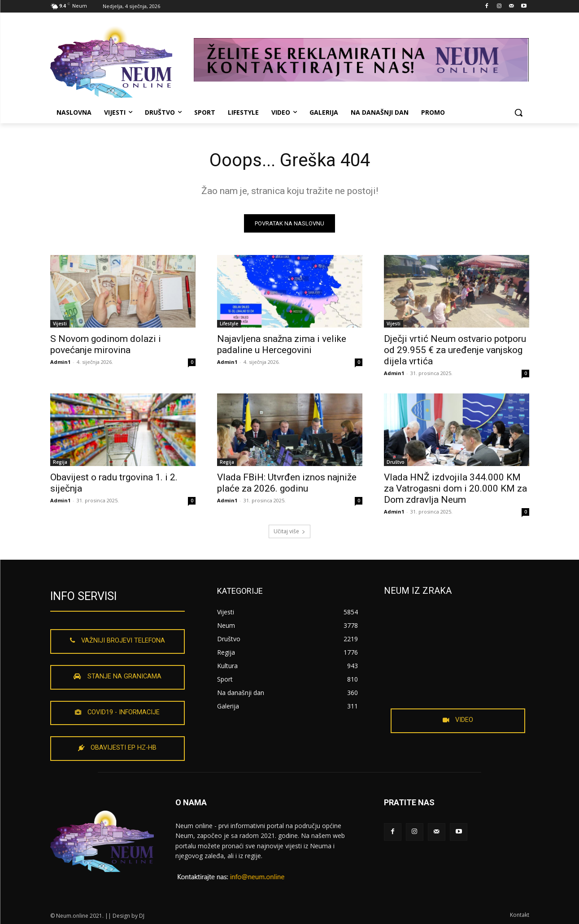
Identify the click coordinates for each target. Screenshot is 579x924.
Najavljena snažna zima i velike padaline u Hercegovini (282, 344)
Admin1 (60, 362)
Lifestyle (229, 324)
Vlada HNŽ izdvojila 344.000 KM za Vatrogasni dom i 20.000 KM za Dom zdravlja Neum (455, 488)
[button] (518, 112)
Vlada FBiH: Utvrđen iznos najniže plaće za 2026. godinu (287, 483)
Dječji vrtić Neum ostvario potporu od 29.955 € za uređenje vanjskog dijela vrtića (455, 350)
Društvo (396, 462)
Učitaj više (289, 531)
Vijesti (60, 324)
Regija (60, 462)
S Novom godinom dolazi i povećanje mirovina (106, 344)
